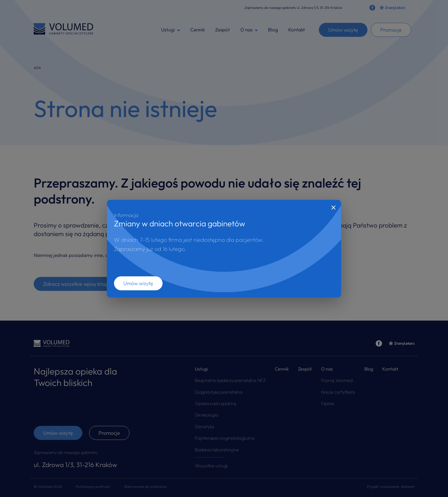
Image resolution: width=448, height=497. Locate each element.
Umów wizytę (138, 283)
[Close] (333, 208)
